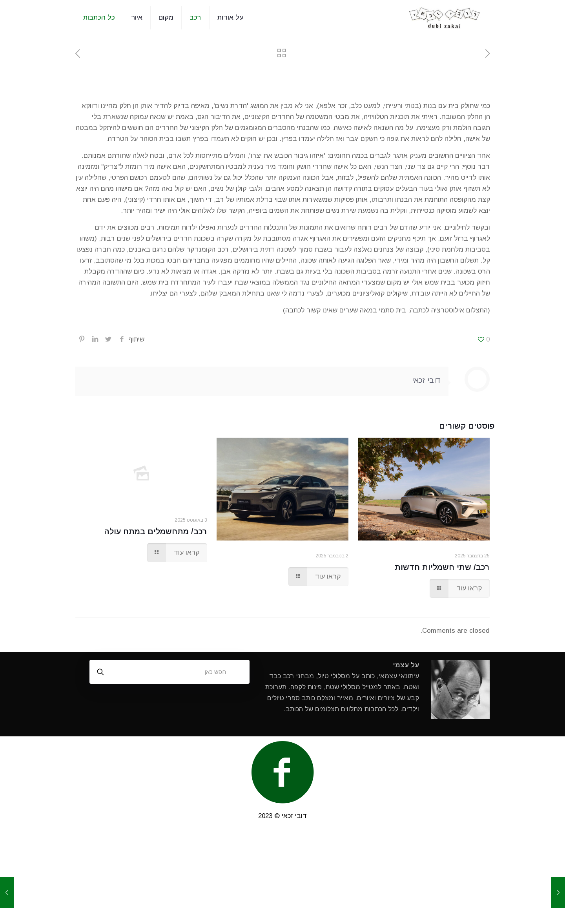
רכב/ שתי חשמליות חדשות (442, 567)
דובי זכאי (426, 380)
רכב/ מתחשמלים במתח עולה (156, 531)
